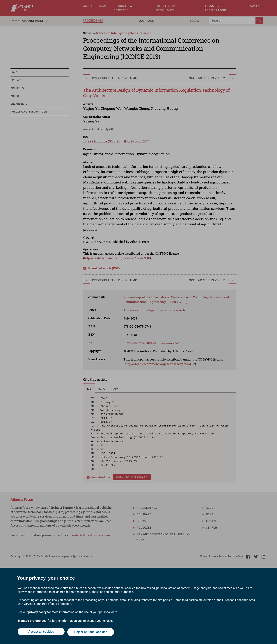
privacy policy (37, 613)
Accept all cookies (41, 633)
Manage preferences (32, 622)
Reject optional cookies (91, 633)
